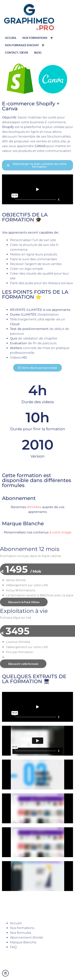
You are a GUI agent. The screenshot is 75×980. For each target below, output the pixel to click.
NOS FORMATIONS (35, 38)
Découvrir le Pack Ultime (24, 602)
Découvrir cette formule (23, 664)
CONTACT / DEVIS (17, 52)
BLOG (38, 52)
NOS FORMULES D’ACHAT (22, 45)
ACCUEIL (11, 38)
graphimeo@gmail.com (16, 956)
